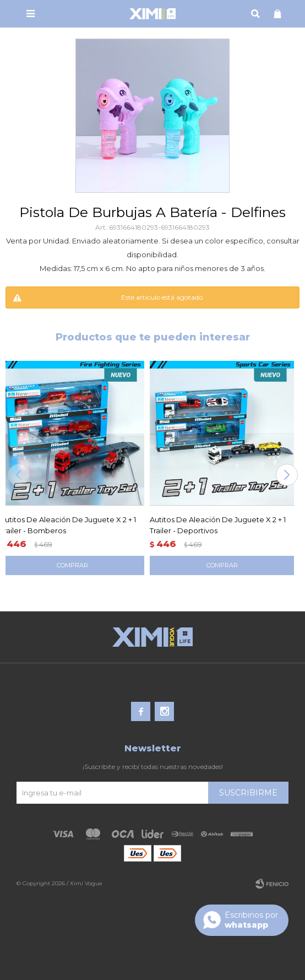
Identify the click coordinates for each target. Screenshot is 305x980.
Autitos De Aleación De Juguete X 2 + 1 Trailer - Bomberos (68, 525)
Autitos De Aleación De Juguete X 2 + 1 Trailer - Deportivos (218, 525)
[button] (287, 475)
